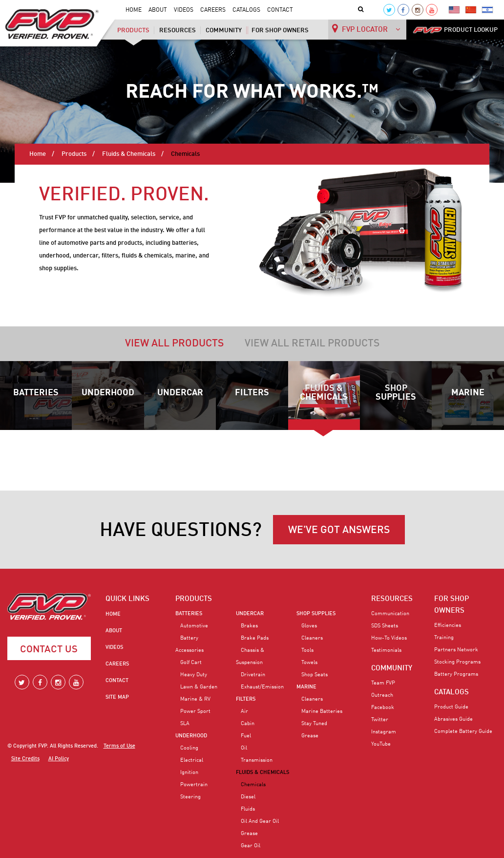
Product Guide (451, 707)
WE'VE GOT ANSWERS (339, 530)
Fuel (246, 736)
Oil (244, 748)
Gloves (309, 626)
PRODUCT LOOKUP (455, 30)
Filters (252, 393)
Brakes (249, 626)
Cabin (248, 724)
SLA (185, 724)
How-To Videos (389, 638)
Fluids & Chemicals (129, 154)
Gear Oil (251, 846)
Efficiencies (448, 625)
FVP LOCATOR (366, 28)
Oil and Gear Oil (260, 821)
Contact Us (49, 650)
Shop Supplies (396, 393)
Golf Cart (191, 663)
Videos (184, 10)
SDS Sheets (385, 626)
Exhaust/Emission (262, 687)
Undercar (180, 393)
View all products (174, 344)
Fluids (248, 809)
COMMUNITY (392, 668)
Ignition (189, 772)
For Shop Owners (280, 31)
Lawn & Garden (199, 687)
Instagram (384, 732)
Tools (307, 650)
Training (444, 638)
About (158, 10)
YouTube (381, 744)
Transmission (257, 760)
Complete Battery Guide (463, 731)
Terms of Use (119, 746)
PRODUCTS (194, 599)
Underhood (108, 393)
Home (134, 10)
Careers (213, 10)
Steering (190, 797)
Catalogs (246, 10)
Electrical (192, 760)
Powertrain (194, 785)
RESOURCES (392, 599)
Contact (280, 10)
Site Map (117, 697)
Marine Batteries (322, 711)
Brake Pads (255, 638)
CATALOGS (451, 692)
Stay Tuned (314, 724)
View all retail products (312, 344)
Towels (309, 663)
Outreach (382, 695)
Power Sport (195, 711)
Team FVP (383, 683)
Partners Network (456, 650)
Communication (390, 614)
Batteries (36, 393)
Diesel (248, 797)
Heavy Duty (194, 675)
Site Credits (25, 759)
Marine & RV (195, 699)
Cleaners (312, 638)
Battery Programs (456, 674)
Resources (178, 31)
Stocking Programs (457, 662)
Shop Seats (315, 675)
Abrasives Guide (453, 719)
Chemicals (253, 785)
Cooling (189, 748)
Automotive (194, 626)
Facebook (383, 708)
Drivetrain (253, 675)
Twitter (380, 720)
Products (133, 31)
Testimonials (386, 650)
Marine (468, 393)
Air (244, 711)
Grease (249, 834)
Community (224, 31)
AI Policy (59, 759)
